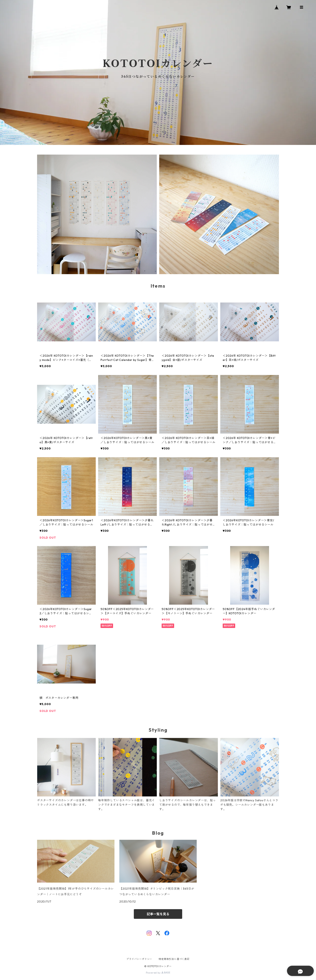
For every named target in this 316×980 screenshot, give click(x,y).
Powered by (158, 973)
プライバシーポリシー (139, 959)
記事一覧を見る (158, 914)
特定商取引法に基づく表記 (174, 959)
